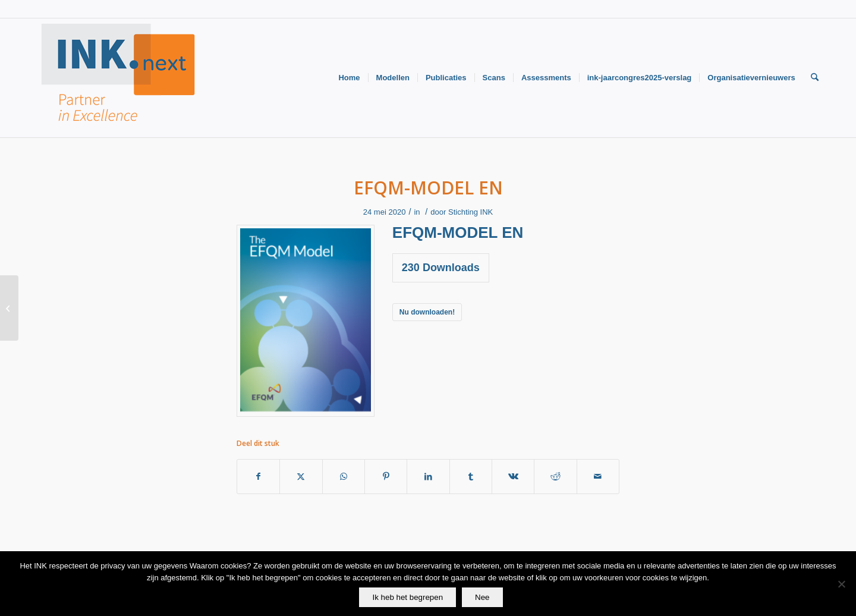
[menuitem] (349, 78)
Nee (482, 597)
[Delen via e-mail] (598, 477)
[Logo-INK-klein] (119, 78)
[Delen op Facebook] (258, 477)
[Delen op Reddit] (555, 477)
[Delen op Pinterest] (386, 477)
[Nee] (841, 584)
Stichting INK (471, 212)
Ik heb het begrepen (407, 597)
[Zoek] (815, 78)
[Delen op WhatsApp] (344, 477)
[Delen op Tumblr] (471, 477)
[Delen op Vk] (513, 477)
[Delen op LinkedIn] (428, 477)
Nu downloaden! (427, 312)
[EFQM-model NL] (9, 308)
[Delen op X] (301, 477)
